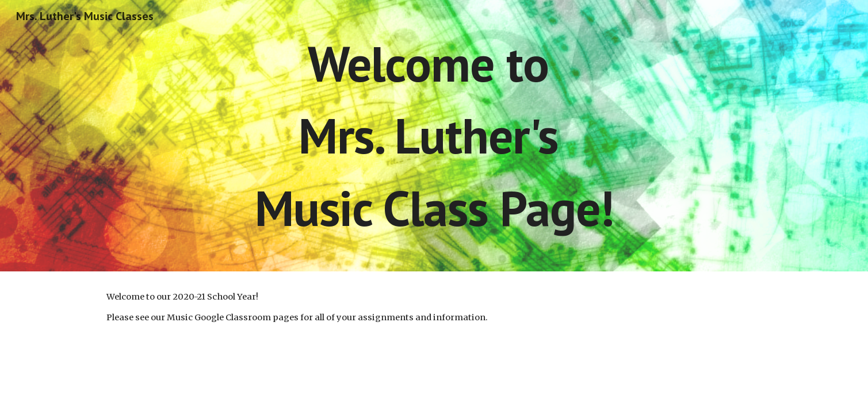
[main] (434, 136)
